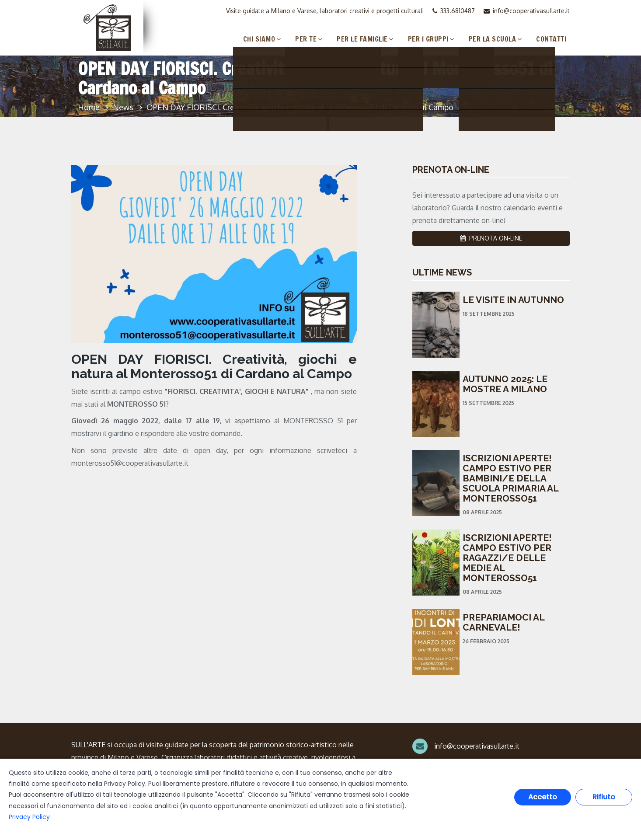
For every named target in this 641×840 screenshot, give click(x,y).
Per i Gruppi (428, 39)
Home (89, 107)
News (123, 107)
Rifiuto (604, 797)
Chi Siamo (259, 39)
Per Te (306, 39)
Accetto (543, 797)
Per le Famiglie (362, 39)
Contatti (551, 39)
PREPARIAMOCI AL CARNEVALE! (503, 622)
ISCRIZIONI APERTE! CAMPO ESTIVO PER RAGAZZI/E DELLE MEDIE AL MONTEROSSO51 (507, 558)
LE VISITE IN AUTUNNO (513, 300)
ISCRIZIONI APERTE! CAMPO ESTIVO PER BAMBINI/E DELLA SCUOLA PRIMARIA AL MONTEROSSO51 (510, 478)
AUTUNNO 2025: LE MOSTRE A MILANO (505, 384)
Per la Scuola (493, 39)
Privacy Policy (29, 817)
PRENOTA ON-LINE (491, 238)
